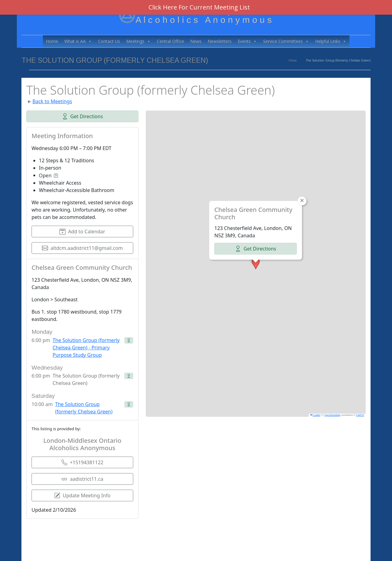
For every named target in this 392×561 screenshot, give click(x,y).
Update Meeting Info (82, 495)
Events (247, 41)
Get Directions (83, 116)
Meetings (138, 41)
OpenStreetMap (332, 415)
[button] (256, 264)
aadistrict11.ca (82, 479)
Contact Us (109, 41)
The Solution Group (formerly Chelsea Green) (84, 408)
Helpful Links (331, 41)
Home (52, 41)
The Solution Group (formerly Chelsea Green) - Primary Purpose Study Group (86, 348)
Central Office (170, 41)
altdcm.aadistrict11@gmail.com (83, 248)
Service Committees (286, 41)
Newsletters (220, 41)
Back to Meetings (52, 101)
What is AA (78, 41)
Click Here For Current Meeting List (199, 7)
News (196, 41)
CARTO (360, 415)
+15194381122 (82, 462)
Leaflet (315, 415)
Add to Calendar (82, 232)
